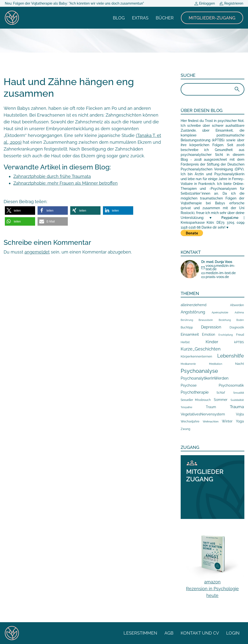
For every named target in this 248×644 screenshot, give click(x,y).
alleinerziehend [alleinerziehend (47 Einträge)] (194, 305)
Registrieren (231, 3)
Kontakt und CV (200, 633)
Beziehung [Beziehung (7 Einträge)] (225, 320)
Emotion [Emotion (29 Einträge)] (209, 334)
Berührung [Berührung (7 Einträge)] (187, 320)
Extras (140, 18)
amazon (212, 582)
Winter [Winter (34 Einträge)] (227, 421)
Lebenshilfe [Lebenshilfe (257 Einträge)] (231, 356)
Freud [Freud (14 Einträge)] (240, 335)
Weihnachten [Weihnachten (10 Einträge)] (211, 422)
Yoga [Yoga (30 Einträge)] (240, 421)
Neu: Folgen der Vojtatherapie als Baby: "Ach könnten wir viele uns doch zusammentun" (74, 3)
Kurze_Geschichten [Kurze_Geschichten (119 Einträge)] (201, 349)
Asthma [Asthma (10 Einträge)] (239, 313)
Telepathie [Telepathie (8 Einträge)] (186, 407)
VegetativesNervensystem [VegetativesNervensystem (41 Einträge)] (203, 414)
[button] (20, 211)
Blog (119, 18)
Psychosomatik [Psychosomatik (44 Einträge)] (231, 385)
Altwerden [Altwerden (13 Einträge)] (237, 305)
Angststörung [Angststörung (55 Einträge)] (193, 312)
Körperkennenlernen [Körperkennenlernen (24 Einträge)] (196, 356)
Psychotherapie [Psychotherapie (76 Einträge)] (195, 392)
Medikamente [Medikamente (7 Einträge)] (188, 364)
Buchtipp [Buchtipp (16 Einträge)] (187, 327)
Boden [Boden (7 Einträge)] (240, 320)
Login (233, 633)
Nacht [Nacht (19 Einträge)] (240, 364)
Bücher (165, 18)
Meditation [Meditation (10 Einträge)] (216, 364)
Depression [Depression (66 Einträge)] (211, 327)
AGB (169, 633)
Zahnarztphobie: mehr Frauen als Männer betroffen (66, 183)
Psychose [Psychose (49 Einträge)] (189, 385)
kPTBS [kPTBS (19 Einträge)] (239, 342)
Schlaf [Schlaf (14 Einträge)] (221, 393)
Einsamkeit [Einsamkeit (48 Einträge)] (190, 334)
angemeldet (37, 252)
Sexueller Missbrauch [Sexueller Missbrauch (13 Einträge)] (196, 400)
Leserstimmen (140, 633)
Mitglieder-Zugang (212, 18)
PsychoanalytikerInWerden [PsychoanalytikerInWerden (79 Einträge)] (205, 378)
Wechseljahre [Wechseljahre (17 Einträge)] (190, 421)
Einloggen (205, 3)
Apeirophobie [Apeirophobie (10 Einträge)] (220, 313)
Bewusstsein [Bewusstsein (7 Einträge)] (206, 320)
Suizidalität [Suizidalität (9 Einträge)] (237, 400)
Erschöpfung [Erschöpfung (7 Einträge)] (226, 335)
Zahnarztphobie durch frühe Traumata (52, 176)
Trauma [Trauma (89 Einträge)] (237, 407)
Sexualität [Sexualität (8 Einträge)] (239, 393)
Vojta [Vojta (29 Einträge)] (240, 414)
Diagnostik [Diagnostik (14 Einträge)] (237, 327)
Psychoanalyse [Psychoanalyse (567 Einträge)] (199, 371)
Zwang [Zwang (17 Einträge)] (185, 429)
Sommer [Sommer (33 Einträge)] (221, 400)
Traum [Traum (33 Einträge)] (211, 407)
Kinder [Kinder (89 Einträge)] (212, 342)
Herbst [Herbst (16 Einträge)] (185, 342)
